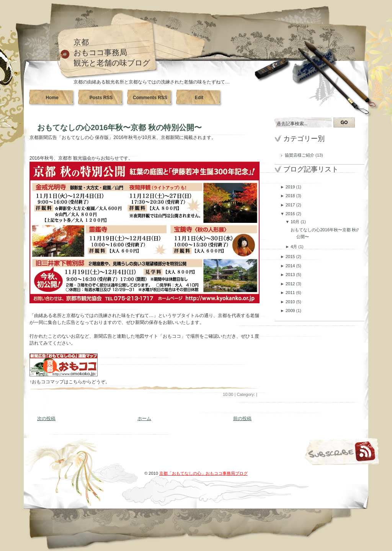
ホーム (144, 419)
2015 (291, 257)
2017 (291, 205)
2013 (291, 275)
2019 (291, 187)
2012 (291, 284)
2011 (291, 293)
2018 (291, 196)
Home (52, 98)
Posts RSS (101, 98)
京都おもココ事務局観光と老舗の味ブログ (112, 52)
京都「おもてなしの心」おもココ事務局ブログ (203, 473)
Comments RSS (150, 98)
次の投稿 (46, 419)
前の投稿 (242, 419)
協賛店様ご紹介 (300, 155)
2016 (291, 214)
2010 (291, 302)
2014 (291, 266)
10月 (296, 222)
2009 (291, 311)
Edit (199, 98)
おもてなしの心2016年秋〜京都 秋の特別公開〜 (119, 128)
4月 (294, 247)
